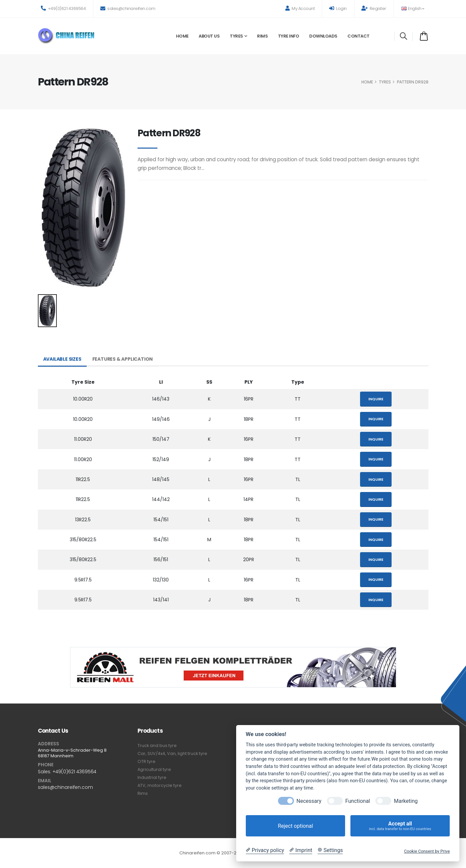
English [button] (413, 8)
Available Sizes (62, 359)
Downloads (323, 36)
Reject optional (295, 826)
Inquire (376, 399)
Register (374, 8)
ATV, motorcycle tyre (160, 785)
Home (182, 36)
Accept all (400, 826)
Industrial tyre (152, 777)
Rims (262, 36)
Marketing (406, 801)
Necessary (309, 801)
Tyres (236, 36)
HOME (367, 82)
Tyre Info (289, 36)
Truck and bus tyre (157, 745)
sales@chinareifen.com (128, 8)
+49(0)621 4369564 (63, 8)
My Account (300, 8)
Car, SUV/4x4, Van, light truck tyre (172, 753)
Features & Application (123, 359)
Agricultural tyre (154, 769)
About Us (209, 36)
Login (338, 8)
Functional (358, 801)
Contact (359, 36)
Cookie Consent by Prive (427, 851)
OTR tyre (146, 761)
